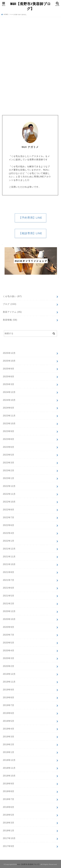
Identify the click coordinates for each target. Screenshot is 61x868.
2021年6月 (9, 588)
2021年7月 (9, 580)
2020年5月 (9, 643)
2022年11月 (9, 494)
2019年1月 (9, 752)
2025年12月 (9, 353)
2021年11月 (9, 557)
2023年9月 (9, 431)
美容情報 (10, 320)
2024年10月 (9, 400)
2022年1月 (9, 541)
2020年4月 (9, 650)
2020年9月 (9, 627)
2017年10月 (9, 838)
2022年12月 (9, 486)
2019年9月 (9, 690)
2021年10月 (9, 564)
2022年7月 (9, 517)
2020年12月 (9, 611)
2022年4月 (9, 533)
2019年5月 (9, 721)
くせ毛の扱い (12, 296)
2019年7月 (9, 705)
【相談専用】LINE (31, 233)
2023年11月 (9, 416)
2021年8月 (9, 572)
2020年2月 (9, 666)
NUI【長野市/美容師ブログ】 (30, 6)
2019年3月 (9, 737)
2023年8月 (9, 439)
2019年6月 (9, 713)
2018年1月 (9, 830)
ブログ (10, 304)
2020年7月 (9, 635)
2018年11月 (9, 768)
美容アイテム (12, 312)
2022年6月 (9, 525)
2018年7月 (9, 799)
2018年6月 (9, 807)
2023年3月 (9, 463)
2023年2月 (9, 470)
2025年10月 (9, 361)
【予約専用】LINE (31, 218)
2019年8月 (9, 697)
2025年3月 (9, 384)
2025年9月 (9, 369)
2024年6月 (9, 408)
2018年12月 (9, 760)
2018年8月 (9, 791)
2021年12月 (9, 549)
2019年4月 (9, 729)
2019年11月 (9, 682)
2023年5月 (9, 455)
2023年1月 (9, 478)
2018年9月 (9, 784)
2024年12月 (9, 392)
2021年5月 (9, 596)
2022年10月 (9, 502)
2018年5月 (9, 815)
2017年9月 (9, 846)
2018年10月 (9, 776)
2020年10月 (9, 619)
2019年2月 (9, 744)
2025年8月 (9, 376)
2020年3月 (9, 658)
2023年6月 (9, 447)
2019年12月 (9, 674)
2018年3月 (9, 823)
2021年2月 (9, 603)
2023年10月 (9, 423)
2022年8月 (9, 510)
